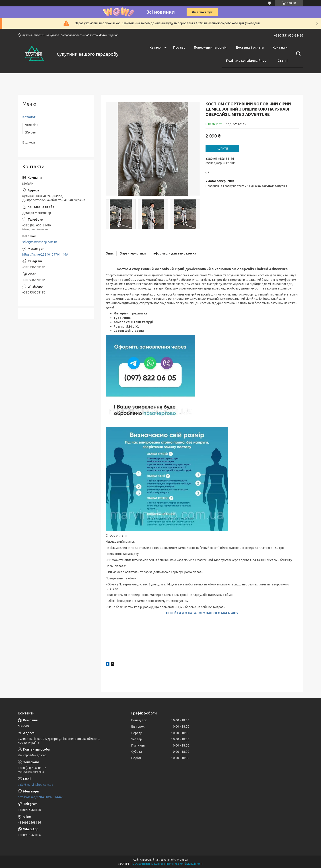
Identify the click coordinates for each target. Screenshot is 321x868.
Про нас (179, 47)
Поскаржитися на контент (148, 864)
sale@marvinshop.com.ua (40, 242)
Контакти (280, 47)
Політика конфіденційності (247, 61)
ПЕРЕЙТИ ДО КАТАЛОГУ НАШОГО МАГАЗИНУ (202, 613)
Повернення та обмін (210, 47)
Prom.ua (182, 860)
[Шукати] (298, 54)
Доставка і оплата (250, 47)
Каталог (156, 47)
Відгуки (29, 142)
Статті (283, 61)
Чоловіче (32, 125)
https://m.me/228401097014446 (45, 254)
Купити (222, 148)
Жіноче (30, 132)
